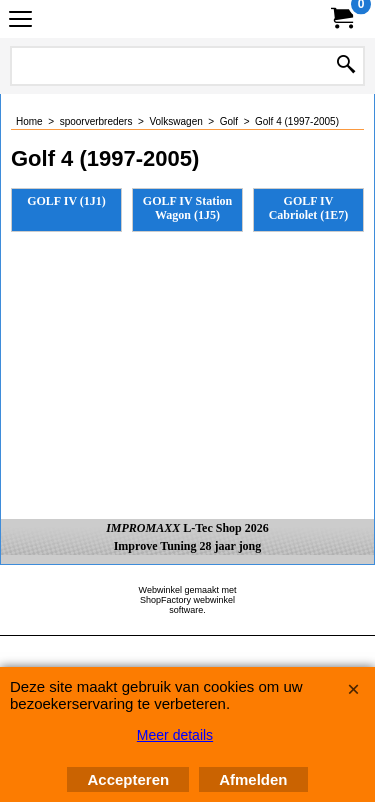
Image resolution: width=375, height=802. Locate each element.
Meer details (175, 735)
